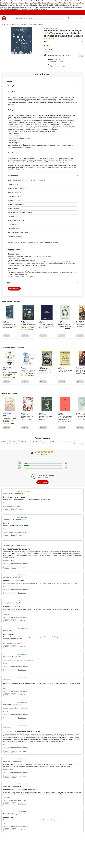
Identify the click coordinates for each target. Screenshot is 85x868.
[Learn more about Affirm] (64, 66)
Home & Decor (60, 1)
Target (3, 24)
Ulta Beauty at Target (67, 5)
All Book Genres (33, 24)
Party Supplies (40, 5)
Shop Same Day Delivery (12, 9)
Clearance (23, 7)
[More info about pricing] (82, 42)
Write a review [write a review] (42, 482)
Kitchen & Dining (70, 1)
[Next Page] (83, 321)
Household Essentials (18, 3)
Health (56, 3)
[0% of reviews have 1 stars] (42, 469)
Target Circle (36, 9)
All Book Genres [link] (36, 442)
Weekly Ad (71, 7)
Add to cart (48, 50)
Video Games (16, 5)
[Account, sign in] (72, 18)
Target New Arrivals (6, 1)
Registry (23, 9)
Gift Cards (54, 5)
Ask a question (14, 288)
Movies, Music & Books (28, 5)
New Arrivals (30, 7)
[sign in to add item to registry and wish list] (81, 55)
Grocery (9, 3)
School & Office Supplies (72, 3)
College (33, 1)
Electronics (8, 5)
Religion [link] (5, 442)
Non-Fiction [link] (13, 442)
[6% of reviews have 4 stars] (42, 464)
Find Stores (43, 9)
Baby (27, 3)
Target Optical (12, 7)
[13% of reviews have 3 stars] (42, 465)
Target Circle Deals (62, 7)
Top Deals (52, 7)
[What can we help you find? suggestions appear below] (39, 18)
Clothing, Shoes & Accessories (46, 1)
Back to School (26, 1)
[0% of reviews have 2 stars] (42, 467)
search (63, 18)
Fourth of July (17, 1)
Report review (22, 510)
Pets (59, 5)
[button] (7, 368)
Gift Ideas (48, 5)
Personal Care (38, 3)
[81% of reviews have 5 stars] (42, 462)
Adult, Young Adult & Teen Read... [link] (51, 442)
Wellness (61, 3)
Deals (18, 7)
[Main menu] (10, 18)
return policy (16, 276)
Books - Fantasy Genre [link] (68, 442)
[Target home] (4, 18)
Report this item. (53, 242)
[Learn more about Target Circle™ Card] (64, 60)
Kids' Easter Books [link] (24, 442)
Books (24, 24)
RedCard (29, 9)
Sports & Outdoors (48, 3)
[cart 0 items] (81, 18)
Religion (42, 24)
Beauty (31, 3)
